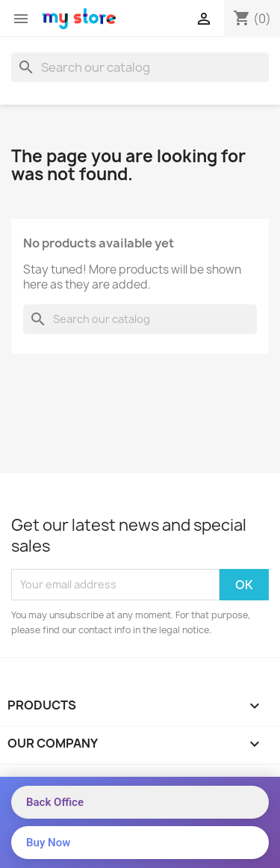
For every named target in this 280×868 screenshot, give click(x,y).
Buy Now (48, 843)
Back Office (55, 802)
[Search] (140, 67)
